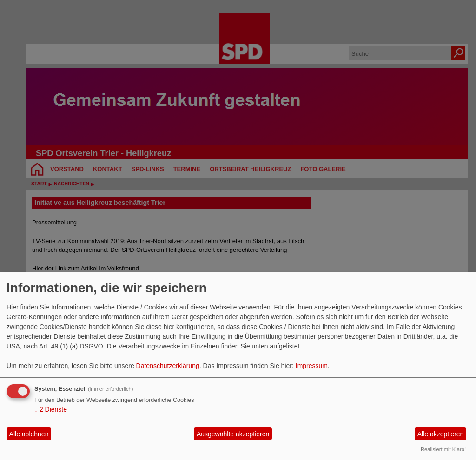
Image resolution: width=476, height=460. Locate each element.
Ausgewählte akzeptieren (233, 434)
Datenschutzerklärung (168, 366)
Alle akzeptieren (441, 434)
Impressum (312, 366)
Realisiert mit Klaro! (443, 449)
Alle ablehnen (29, 434)
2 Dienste (51, 409)
